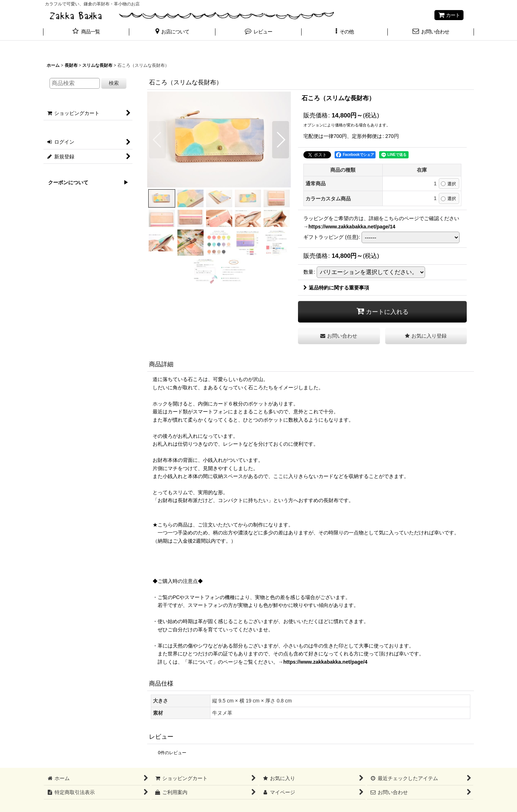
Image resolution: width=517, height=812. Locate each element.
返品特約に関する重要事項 (336, 288)
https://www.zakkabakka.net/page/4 (325, 662)
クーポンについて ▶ (86, 182)
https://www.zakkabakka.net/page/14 (352, 227)
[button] (172, 32)
